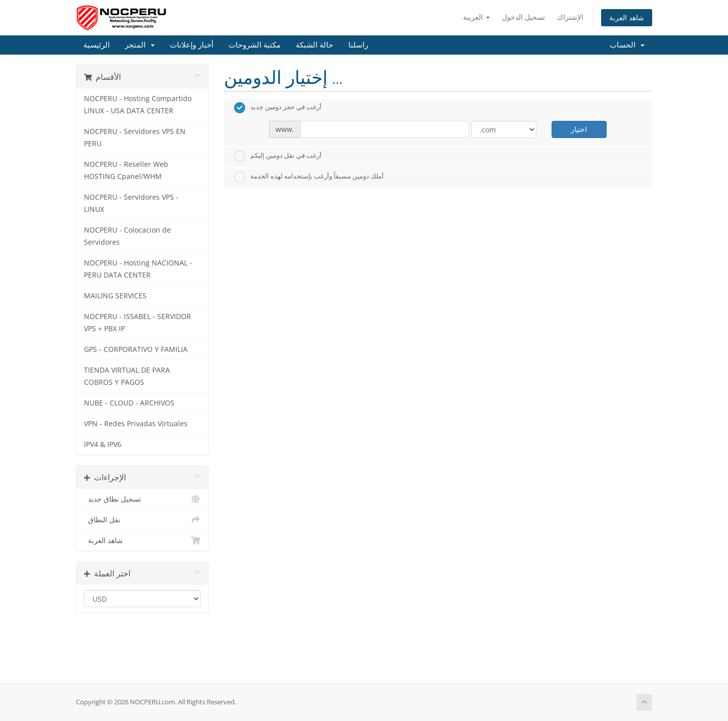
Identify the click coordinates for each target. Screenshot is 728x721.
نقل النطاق (142, 520)
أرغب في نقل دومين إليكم (278, 156)
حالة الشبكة (314, 45)
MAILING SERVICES (115, 296)
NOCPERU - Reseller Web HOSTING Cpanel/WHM (126, 170)
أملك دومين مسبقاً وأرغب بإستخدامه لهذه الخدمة (309, 177)
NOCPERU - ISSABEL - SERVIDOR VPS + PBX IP (138, 323)
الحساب (627, 45)
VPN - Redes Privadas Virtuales (136, 424)
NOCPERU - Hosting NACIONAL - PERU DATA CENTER (138, 269)
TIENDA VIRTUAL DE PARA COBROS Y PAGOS (127, 376)
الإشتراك (570, 17)
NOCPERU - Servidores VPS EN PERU (135, 138)
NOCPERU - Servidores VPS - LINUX (131, 203)
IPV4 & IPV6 (103, 444)
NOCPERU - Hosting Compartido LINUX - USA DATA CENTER (138, 105)
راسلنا (358, 45)
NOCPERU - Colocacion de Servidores (127, 236)
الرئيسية (97, 45)
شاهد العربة (627, 17)
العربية (476, 17)
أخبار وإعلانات (192, 45)
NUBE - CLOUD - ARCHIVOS (129, 403)
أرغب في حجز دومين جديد (278, 108)
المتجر (140, 45)
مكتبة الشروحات (255, 45)
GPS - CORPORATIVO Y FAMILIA (136, 349)
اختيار (579, 129)
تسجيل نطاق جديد (142, 499)
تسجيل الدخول (524, 17)
